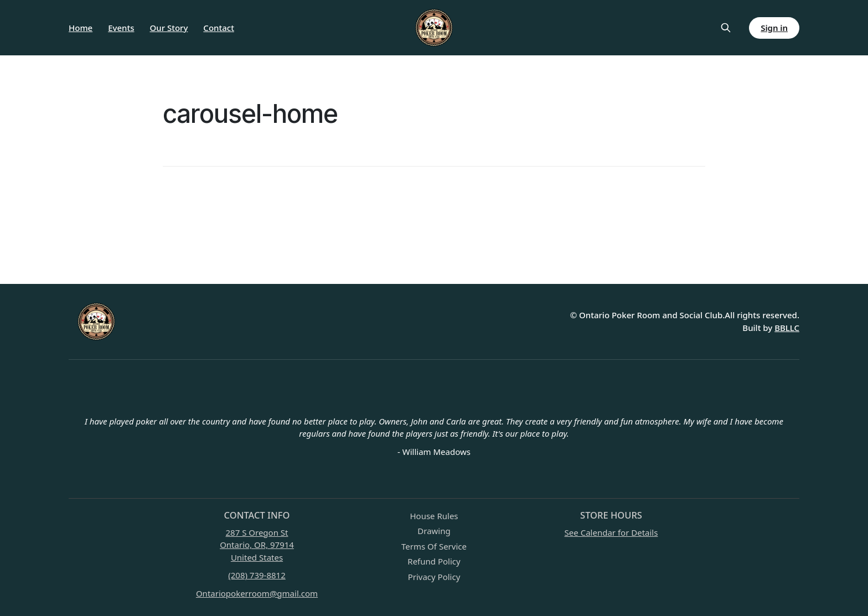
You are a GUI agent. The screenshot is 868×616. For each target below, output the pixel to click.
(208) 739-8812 (257, 575)
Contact (219, 28)
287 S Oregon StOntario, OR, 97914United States (257, 545)
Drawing (434, 531)
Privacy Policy (434, 577)
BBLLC (787, 328)
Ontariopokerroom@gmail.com (257, 593)
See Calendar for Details (611, 532)
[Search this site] (726, 28)
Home (81, 28)
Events (121, 28)
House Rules (434, 516)
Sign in (774, 28)
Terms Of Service (434, 546)
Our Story (169, 28)
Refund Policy (434, 561)
